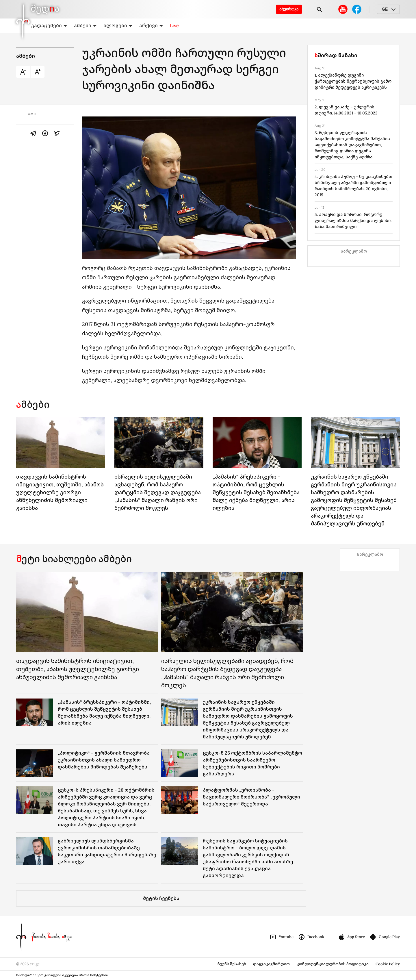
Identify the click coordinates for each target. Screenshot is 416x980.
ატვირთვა (289, 9)
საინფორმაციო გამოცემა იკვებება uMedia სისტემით (62, 975)
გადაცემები (49, 25)
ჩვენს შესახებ (232, 964)
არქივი (151, 25)
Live (174, 25)
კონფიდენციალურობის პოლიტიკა (333, 964)
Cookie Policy (388, 964)
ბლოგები (118, 25)
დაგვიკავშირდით (271, 964)
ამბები (85, 25)
